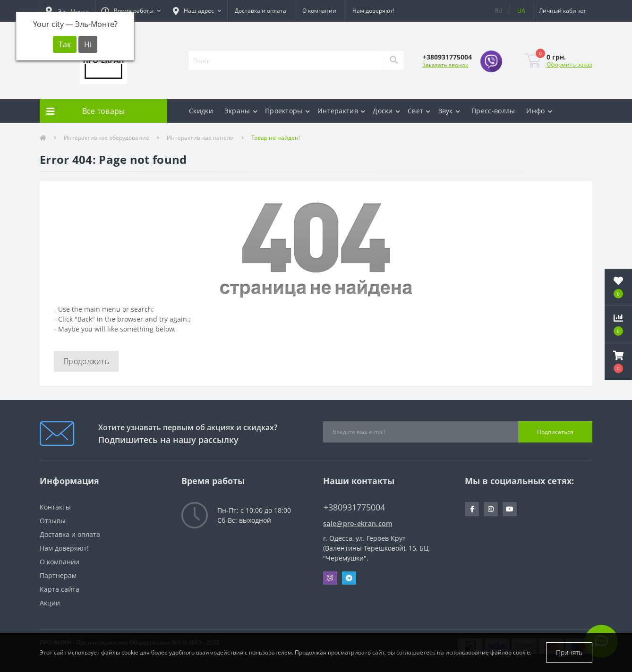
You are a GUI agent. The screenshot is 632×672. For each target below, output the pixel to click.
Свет (419, 111)
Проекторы (287, 111)
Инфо (539, 111)
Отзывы (53, 521)
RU (499, 11)
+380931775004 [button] (354, 507)
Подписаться (555, 432)
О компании (319, 11)
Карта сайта (60, 589)
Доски (386, 111)
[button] (131, 11)
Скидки (201, 111)
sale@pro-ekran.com (358, 523)
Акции (50, 603)
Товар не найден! (276, 138)
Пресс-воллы (493, 111)
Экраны (241, 111)
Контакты (55, 507)
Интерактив (341, 111)
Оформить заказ (569, 64)
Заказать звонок (445, 65)
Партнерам (58, 575)
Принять (569, 652)
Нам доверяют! (373, 11)
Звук (449, 111)
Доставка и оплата (260, 11)
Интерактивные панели (200, 138)
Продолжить (86, 361)
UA (521, 11)
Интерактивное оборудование (107, 138)
